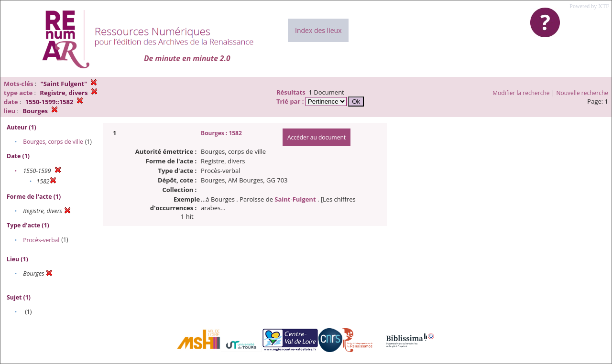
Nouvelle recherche (583, 93)
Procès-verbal (41, 240)
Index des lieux (318, 30)
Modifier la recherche (521, 93)
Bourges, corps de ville (53, 142)
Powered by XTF (589, 6)
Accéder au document (317, 137)
